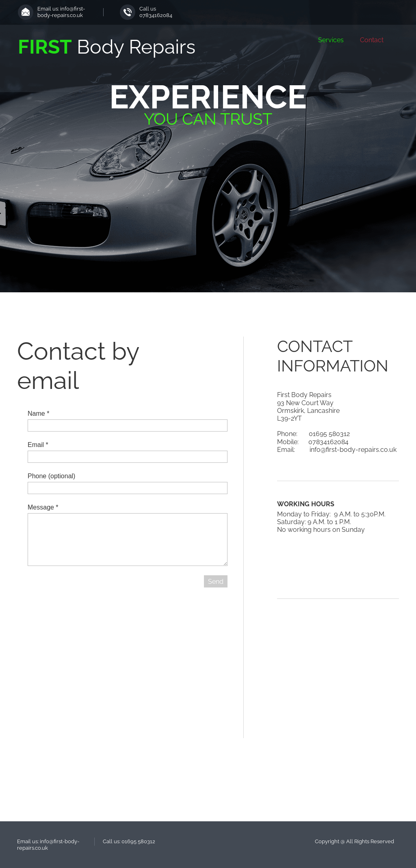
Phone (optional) (51, 476)
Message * (43, 507)
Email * (38, 445)
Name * (38, 413)
